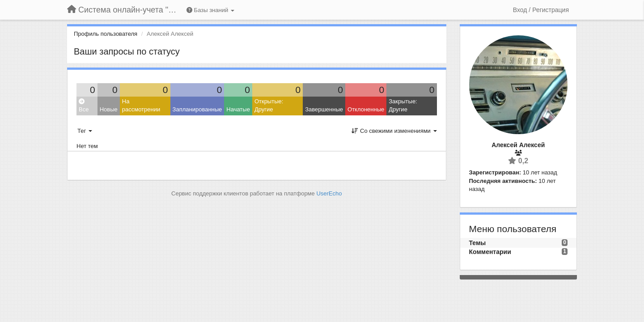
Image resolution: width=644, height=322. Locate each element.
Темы (478, 243)
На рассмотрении (141, 106)
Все (84, 106)
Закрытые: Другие (403, 106)
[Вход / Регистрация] (541, 10)
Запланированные (197, 109)
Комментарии (490, 252)
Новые (109, 109)
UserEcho (329, 193)
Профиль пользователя (106, 34)
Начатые (238, 109)
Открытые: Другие (269, 106)
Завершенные (324, 109)
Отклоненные (366, 109)
